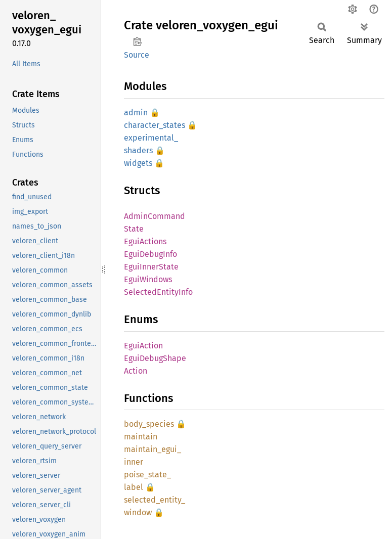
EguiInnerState (151, 267)
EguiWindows (148, 279)
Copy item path (137, 41)
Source (137, 55)
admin (136, 113)
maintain (141, 437)
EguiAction (143, 346)
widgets (138, 163)
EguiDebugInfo (150, 254)
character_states (155, 125)
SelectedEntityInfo (158, 292)
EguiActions (145, 241)
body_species (149, 424)
